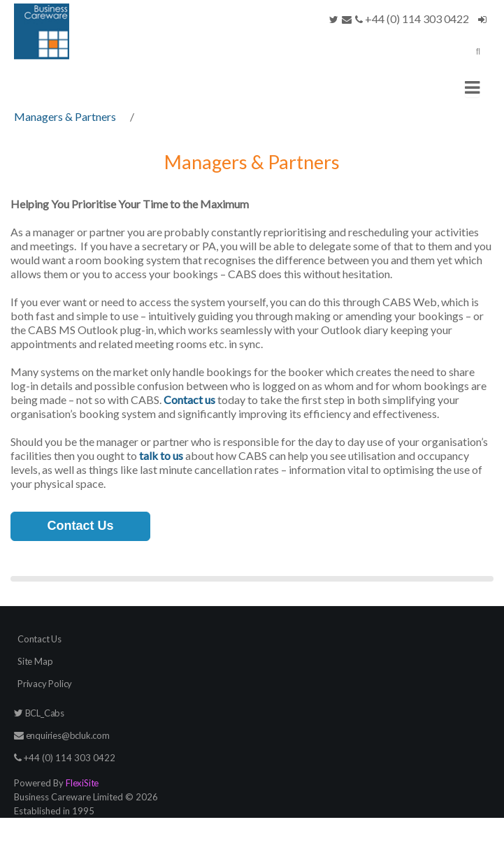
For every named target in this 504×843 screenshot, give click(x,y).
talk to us (161, 455)
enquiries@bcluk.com (62, 735)
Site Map (35, 661)
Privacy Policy (45, 684)
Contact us (189, 399)
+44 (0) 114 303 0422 (412, 19)
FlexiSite (82, 783)
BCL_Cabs (39, 713)
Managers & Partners (65, 116)
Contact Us (80, 526)
